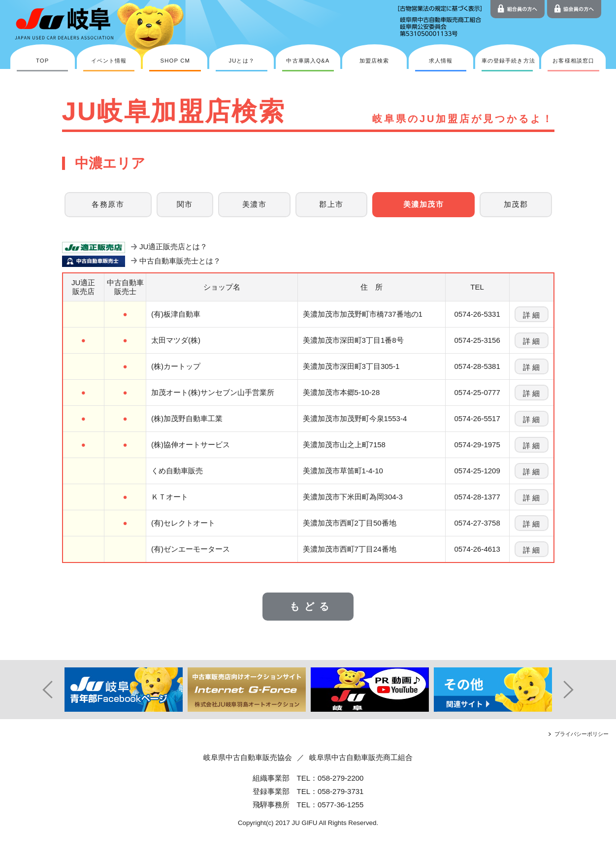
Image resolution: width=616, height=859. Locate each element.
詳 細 (531, 315)
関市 (185, 204)
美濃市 (254, 204)
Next (574, 690)
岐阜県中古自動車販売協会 (248, 757)
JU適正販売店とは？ (173, 247)
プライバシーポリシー (582, 734)
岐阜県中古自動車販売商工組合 (361, 757)
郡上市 (331, 204)
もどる (312, 606)
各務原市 (108, 204)
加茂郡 (516, 204)
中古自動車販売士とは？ (180, 261)
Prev (42, 690)
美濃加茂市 (423, 204)
